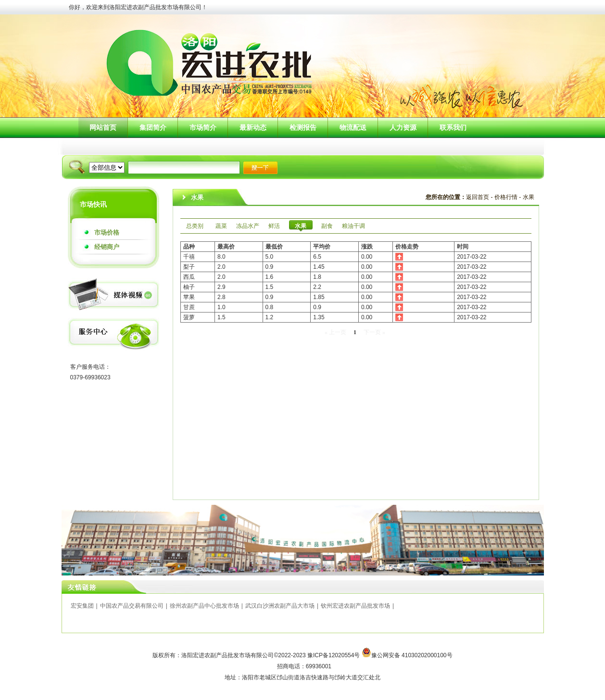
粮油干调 (353, 226)
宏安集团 (82, 606)
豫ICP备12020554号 (334, 655)
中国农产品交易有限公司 (132, 606)
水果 (529, 197)
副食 (327, 226)
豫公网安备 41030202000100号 (412, 655)
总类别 (195, 226)
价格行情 (506, 197)
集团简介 (153, 127)
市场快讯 (93, 204)
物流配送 (353, 127)
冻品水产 (248, 226)
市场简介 (203, 127)
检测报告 (303, 127)
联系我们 (453, 127)
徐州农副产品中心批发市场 (204, 606)
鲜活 (274, 226)
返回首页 (478, 197)
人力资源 (403, 127)
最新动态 (253, 127)
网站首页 (103, 127)
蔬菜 (221, 226)
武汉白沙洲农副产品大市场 (280, 606)
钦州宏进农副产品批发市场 (355, 606)
